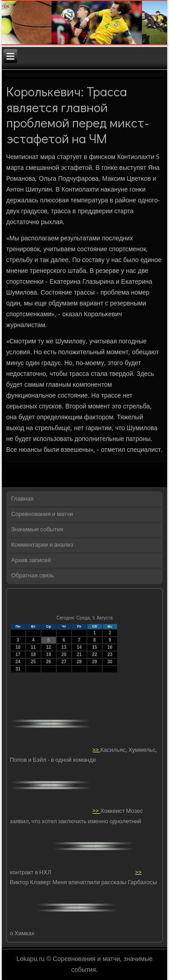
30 (110, 662)
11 (33, 647)
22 (94, 654)
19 (48, 654)
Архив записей (31, 560)
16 (110, 647)
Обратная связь (33, 576)
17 (18, 654)
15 (94, 647)
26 (48, 662)
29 (94, 662)
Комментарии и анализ (42, 545)
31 (18, 669)
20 (64, 654)
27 (64, 662)
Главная (22, 499)
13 (64, 647)
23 (110, 654)
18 (33, 654)
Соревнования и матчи (42, 514)
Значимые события (37, 530)
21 (79, 654)
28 (79, 662)
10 (18, 647)
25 (33, 662)
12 (48, 647)
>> (96, 750)
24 (18, 662)
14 (79, 647)
